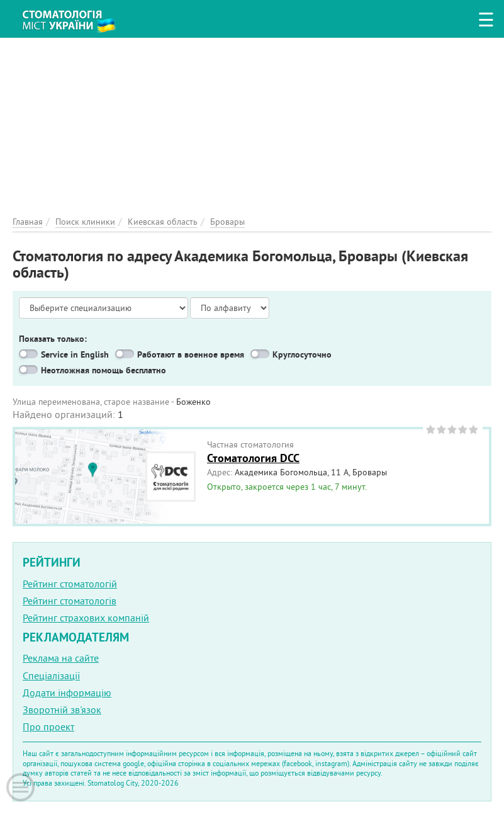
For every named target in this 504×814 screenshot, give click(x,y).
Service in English (75, 354)
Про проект (48, 726)
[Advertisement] (252, 126)
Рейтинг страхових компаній (86, 618)
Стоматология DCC (253, 458)
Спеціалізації (51, 676)
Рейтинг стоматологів (70, 601)
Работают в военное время (191, 354)
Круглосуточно (302, 354)
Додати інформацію (67, 692)
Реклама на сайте (61, 658)
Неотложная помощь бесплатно (104, 370)
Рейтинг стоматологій (70, 584)
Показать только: (53, 339)
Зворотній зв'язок (62, 709)
